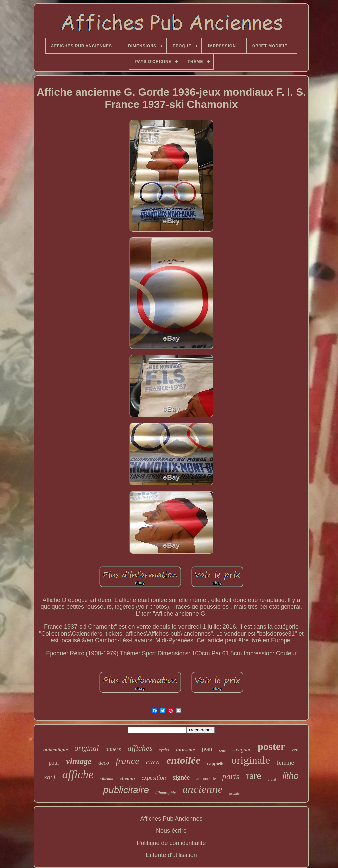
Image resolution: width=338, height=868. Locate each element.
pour (54, 763)
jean (207, 749)
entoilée (183, 760)
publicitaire (126, 790)
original (86, 748)
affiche (78, 775)
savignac (242, 749)
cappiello (216, 764)
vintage (79, 761)
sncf (50, 777)
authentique (55, 750)
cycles (164, 750)
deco (104, 763)
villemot (107, 779)
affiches (140, 748)
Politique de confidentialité (171, 843)
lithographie (166, 793)
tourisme (186, 749)
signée (181, 777)
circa (153, 762)
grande (234, 793)
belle (222, 751)
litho (291, 776)
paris (231, 776)
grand (272, 779)
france (127, 761)
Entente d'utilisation (171, 855)
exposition (154, 778)
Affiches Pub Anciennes (171, 819)
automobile (206, 778)
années (113, 749)
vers (296, 750)
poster (271, 746)
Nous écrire (171, 831)
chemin (127, 778)
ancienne (203, 789)
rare (254, 775)
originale (251, 760)
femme (285, 763)
